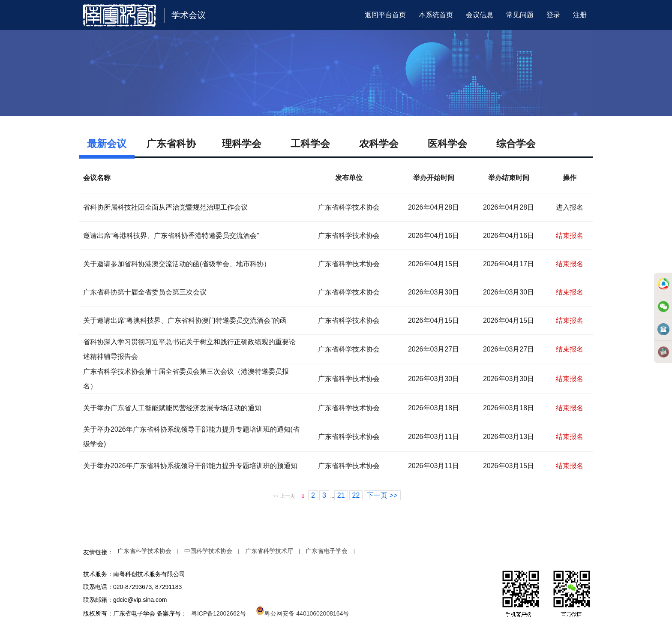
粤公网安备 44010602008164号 (302, 613)
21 (341, 495)
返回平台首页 (385, 15)
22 (356, 495)
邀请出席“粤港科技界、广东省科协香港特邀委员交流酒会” (171, 236)
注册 (580, 15)
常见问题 (520, 15)
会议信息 (480, 15)
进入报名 (570, 207)
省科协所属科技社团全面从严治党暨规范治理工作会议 (165, 207)
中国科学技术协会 (208, 551)
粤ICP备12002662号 (219, 613)
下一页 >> (382, 495)
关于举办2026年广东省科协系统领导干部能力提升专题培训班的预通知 (190, 466)
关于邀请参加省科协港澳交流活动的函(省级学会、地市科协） (177, 264)
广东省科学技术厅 (269, 551)
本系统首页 (436, 15)
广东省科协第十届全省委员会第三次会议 (145, 292)
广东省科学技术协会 (144, 551)
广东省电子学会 (327, 551)
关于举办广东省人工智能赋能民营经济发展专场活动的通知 (172, 408)
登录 (553, 15)
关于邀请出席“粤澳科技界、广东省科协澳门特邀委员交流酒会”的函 (185, 320)
